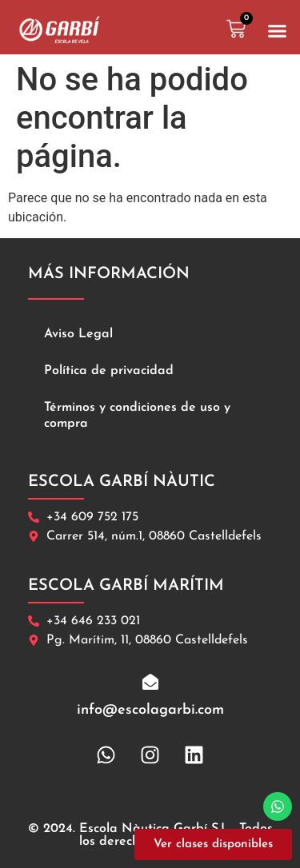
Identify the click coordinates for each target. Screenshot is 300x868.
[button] (278, 31)
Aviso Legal (78, 334)
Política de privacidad (109, 371)
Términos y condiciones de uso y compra (137, 416)
